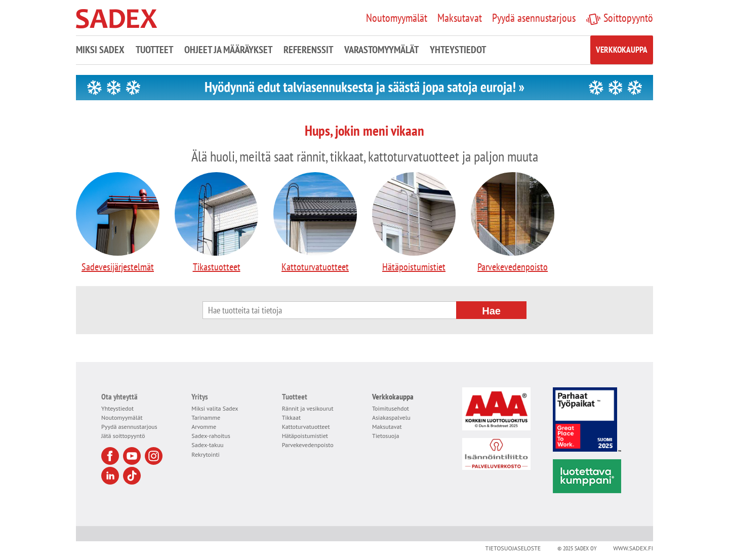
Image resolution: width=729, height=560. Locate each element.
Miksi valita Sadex (215, 408)
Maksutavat (387, 427)
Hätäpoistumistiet (414, 223)
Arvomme (204, 427)
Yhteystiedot (458, 50)
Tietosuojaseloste (513, 548)
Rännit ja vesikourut (308, 408)
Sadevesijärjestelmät (118, 223)
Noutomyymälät (122, 417)
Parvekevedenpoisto (513, 223)
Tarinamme (206, 417)
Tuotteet (154, 50)
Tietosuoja (386, 436)
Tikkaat (291, 417)
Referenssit (308, 50)
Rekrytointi (206, 454)
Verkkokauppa (622, 50)
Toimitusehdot (391, 408)
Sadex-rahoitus (211, 436)
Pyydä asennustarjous (129, 427)
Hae (491, 311)
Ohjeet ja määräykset (228, 50)
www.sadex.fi (633, 548)
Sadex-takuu (207, 445)
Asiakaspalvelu (391, 417)
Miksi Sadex (100, 50)
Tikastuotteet (216, 223)
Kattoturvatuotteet (315, 223)
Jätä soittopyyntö (123, 436)
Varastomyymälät (381, 50)
